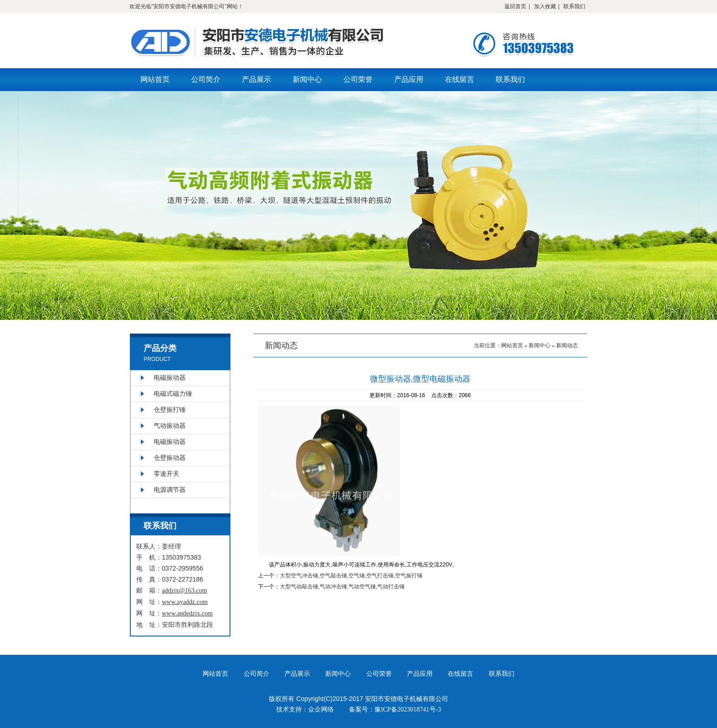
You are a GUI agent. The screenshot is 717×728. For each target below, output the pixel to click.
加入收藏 (545, 6)
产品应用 (409, 79)
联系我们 (574, 6)
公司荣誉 (358, 79)
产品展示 (257, 79)
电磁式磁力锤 (173, 394)
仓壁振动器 (170, 458)
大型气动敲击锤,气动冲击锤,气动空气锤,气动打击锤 (342, 587)
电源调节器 (170, 490)
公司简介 (206, 79)
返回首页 (515, 6)
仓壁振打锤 (170, 410)
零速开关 (166, 474)
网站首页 (155, 79)
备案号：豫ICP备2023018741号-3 (395, 709)
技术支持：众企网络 (305, 709)
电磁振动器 (170, 378)
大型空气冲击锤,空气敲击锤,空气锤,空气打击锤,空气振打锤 (351, 576)
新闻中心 (307, 79)
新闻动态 (567, 345)
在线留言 (460, 79)
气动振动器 (170, 426)
